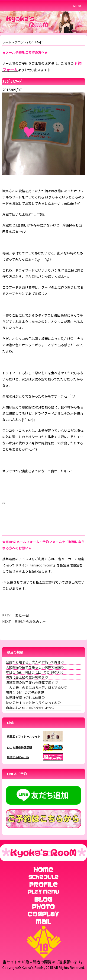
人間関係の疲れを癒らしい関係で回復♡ (35, 667)
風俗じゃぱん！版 (18, 757)
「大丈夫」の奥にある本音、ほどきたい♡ (37, 687)
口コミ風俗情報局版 (19, 747)
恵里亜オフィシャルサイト (24, 736)
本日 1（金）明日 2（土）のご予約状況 (34, 672)
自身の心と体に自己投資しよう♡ (30, 708)
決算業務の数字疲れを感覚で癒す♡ (32, 682)
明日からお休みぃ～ (31, 621)
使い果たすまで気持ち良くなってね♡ (33, 703)
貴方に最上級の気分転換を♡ (27, 677)
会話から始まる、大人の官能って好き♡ (35, 662)
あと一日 (22, 615)
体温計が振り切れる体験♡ (25, 698)
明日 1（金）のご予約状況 (25, 692)
